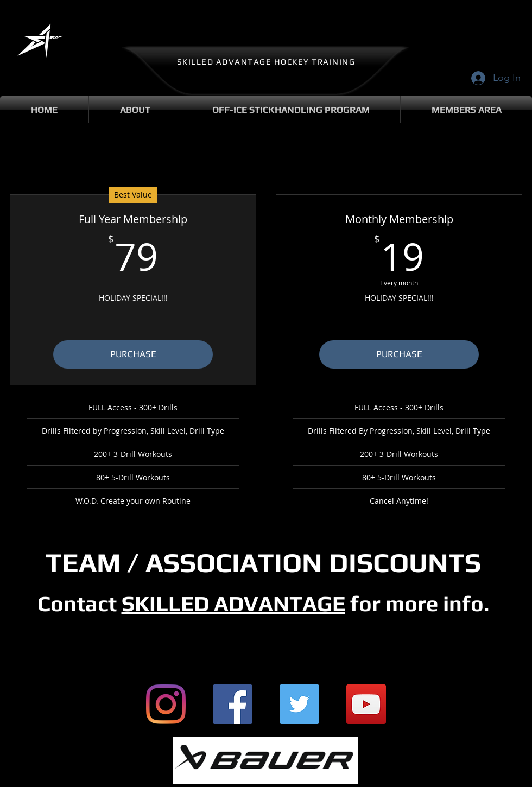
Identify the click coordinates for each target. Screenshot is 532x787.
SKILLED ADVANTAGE (233, 604)
